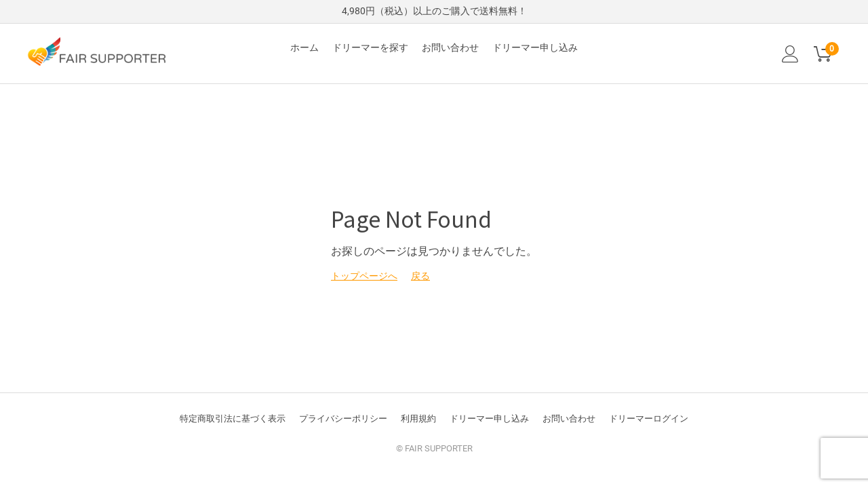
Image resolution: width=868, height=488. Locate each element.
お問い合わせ (450, 47)
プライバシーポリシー (343, 419)
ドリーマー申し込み (535, 47)
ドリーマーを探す (370, 47)
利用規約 (418, 419)
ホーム (304, 47)
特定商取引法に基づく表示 (233, 419)
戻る (420, 276)
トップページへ (364, 276)
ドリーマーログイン (649, 419)
